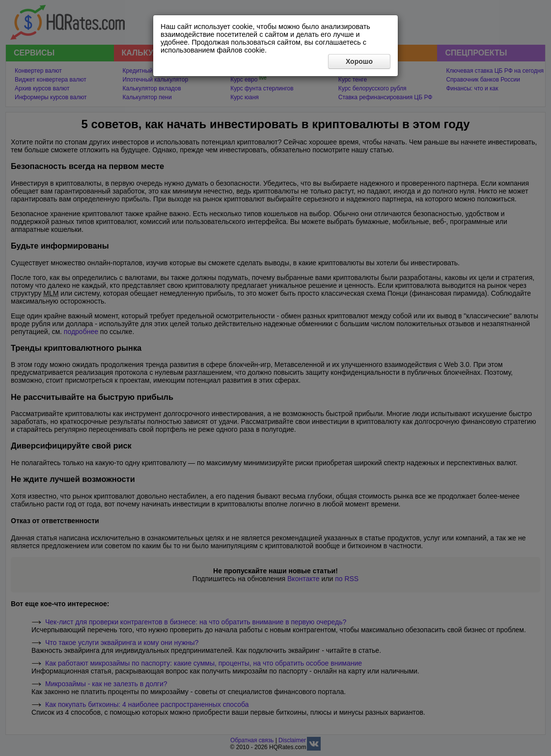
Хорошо (359, 61)
